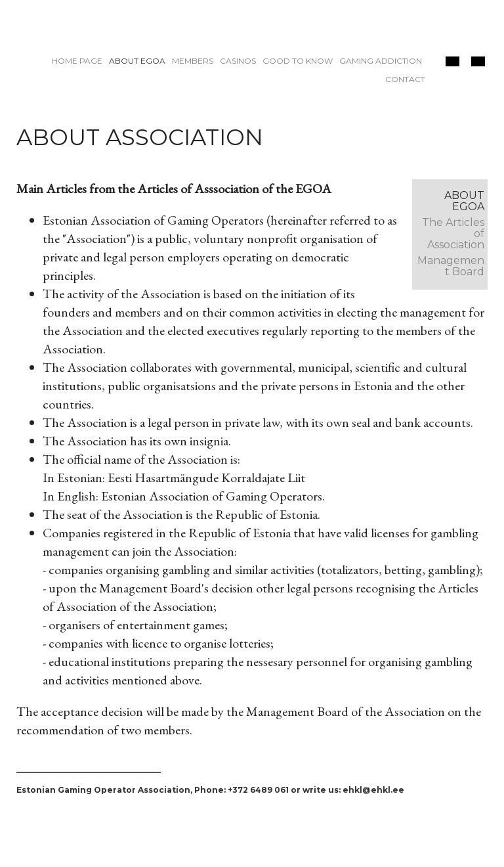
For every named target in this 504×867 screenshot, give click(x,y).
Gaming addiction (381, 61)
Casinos (238, 61)
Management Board (451, 266)
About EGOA (137, 61)
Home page (77, 61)
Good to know (298, 61)
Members (193, 61)
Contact (405, 79)
